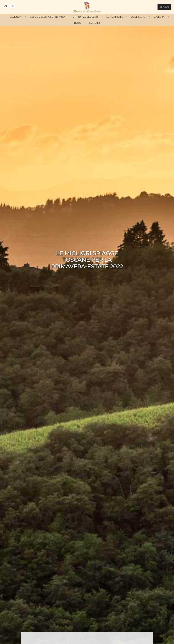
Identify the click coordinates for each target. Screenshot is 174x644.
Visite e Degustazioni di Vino (47, 17)
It (12, 6)
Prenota (164, 7)
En (5, 6)
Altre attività (114, 17)
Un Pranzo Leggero (85, 17)
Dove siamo (138, 17)
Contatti (94, 23)
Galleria (159, 17)
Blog (77, 23)
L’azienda (15, 17)
